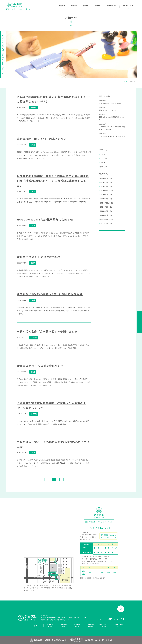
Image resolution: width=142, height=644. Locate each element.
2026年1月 (105, 187)
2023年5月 (105, 215)
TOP (126, 81)
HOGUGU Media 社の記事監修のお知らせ (45, 220)
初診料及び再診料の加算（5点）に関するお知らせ (50, 294)
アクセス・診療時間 (140, 322)
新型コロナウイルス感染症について (40, 366)
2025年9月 (105, 195)
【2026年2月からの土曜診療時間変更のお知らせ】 (112, 128)
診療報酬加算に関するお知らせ (111, 103)
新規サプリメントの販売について (39, 257)
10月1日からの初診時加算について (112, 118)
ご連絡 (33, 145)
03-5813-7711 (99, 528)
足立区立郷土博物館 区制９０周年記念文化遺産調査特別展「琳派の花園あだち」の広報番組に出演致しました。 (53, 181)
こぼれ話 (34, 338)
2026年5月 (105, 182)
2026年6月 (105, 178)
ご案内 (33, 191)
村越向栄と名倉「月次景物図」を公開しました (47, 332)
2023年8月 (105, 211)
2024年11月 (105, 203)
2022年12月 (105, 219)
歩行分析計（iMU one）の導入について (43, 139)
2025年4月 (105, 199)
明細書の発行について (108, 110)
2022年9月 (105, 223)
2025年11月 (105, 191)
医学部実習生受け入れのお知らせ (112, 136)
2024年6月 (105, 207)
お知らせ (132, 81)
